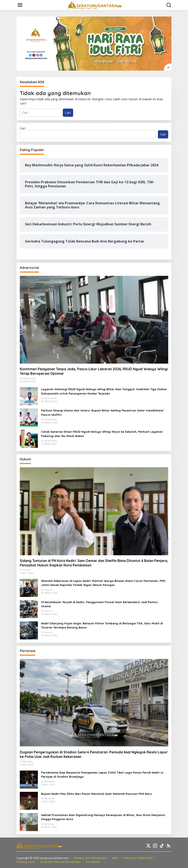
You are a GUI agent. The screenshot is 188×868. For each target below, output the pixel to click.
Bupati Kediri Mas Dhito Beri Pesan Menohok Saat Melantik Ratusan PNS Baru (96, 794)
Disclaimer (93, 862)
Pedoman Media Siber (138, 858)
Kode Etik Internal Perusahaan (60, 862)
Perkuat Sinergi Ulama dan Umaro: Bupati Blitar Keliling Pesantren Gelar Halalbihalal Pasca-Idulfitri (102, 413)
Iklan (115, 858)
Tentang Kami (26, 862)
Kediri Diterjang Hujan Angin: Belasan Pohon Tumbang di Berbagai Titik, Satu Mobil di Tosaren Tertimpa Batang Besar (102, 625)
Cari (23, 128)
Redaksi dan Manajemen (90, 858)
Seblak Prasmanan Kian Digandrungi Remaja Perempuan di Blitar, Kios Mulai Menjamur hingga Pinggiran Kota (103, 817)
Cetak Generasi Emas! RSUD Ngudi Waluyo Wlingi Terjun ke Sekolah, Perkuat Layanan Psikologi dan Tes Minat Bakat (102, 434)
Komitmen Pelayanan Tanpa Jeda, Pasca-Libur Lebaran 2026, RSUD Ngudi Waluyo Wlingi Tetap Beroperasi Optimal (94, 371)
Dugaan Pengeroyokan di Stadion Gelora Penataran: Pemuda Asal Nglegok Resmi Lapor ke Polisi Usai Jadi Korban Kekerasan (94, 754)
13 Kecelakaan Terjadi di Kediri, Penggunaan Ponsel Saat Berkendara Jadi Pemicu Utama (99, 604)
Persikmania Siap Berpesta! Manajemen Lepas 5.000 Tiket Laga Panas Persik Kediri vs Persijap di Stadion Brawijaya (102, 775)
